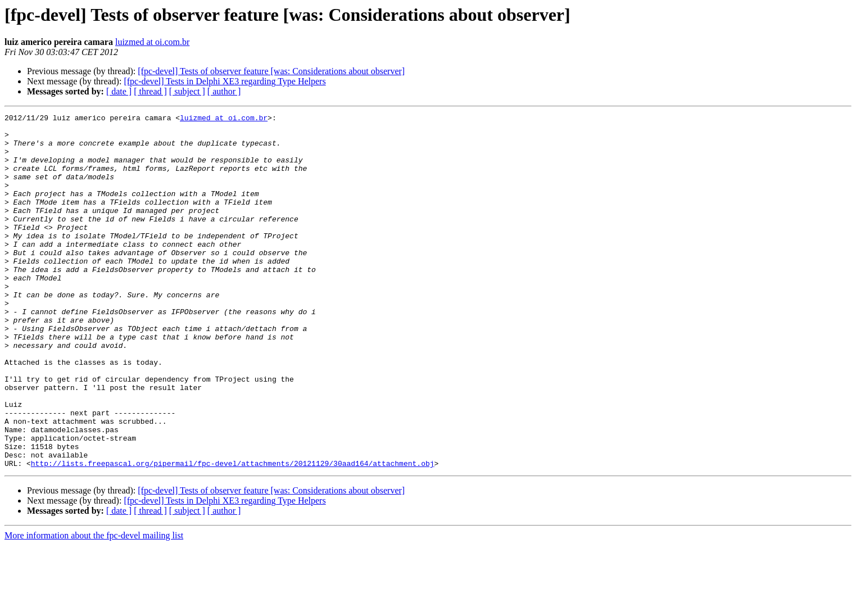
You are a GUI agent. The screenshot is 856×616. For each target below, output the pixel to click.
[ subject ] (187, 91)
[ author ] (224, 91)
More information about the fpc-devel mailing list (94, 606)
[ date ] (119, 91)
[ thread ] (150, 91)
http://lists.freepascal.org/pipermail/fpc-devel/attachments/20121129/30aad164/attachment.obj (233, 534)
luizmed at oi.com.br (152, 42)
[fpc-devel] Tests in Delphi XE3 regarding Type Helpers (225, 81)
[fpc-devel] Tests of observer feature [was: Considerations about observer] (271, 71)
